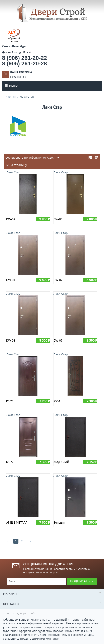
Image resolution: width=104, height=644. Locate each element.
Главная (10, 96)
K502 (10, 401)
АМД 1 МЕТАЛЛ (17, 522)
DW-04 (11, 280)
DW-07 (58, 280)
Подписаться (82, 581)
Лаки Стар (13, 172)
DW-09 (58, 340)
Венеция (59, 522)
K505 (10, 462)
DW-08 (11, 340)
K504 (57, 401)
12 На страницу (18, 165)
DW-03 (58, 219)
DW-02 (11, 219)
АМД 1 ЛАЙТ (62, 462)
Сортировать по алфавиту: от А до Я (32, 158)
